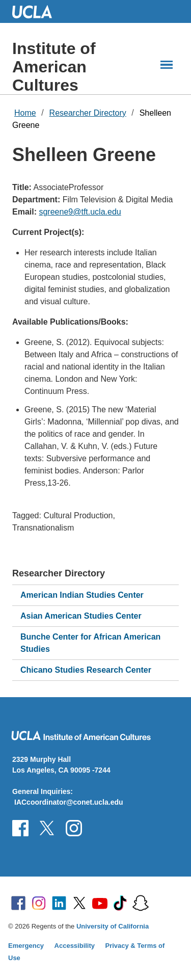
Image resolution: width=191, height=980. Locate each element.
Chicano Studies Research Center (86, 670)
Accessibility (75, 946)
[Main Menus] (167, 65)
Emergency (26, 946)
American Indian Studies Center (82, 595)
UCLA (37, 11)
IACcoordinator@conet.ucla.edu (69, 802)
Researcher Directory (88, 113)
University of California (113, 926)
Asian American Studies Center (81, 616)
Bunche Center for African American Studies (90, 643)
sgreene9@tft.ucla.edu (80, 212)
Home (25, 113)
